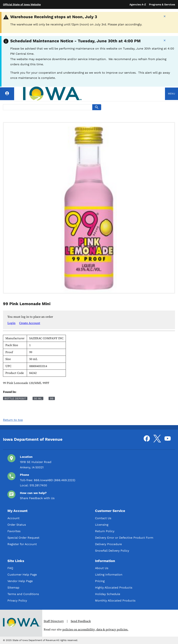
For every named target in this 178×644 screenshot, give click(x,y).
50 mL (38, 398)
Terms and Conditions (23, 594)
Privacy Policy (17, 601)
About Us (102, 568)
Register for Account (22, 544)
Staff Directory (54, 621)
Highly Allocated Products (114, 588)
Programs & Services (162, 4)
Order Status (17, 525)
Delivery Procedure (108, 544)
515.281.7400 (38, 485)
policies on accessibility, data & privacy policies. (95, 629)
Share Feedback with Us (37, 498)
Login (11, 323)
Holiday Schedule (108, 594)
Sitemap (13, 588)
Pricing (100, 581)
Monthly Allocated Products (115, 601)
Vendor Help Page (20, 581)
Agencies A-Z (138, 4)
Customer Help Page (22, 575)
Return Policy (105, 531)
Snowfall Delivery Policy (112, 551)
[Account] (7, 94)
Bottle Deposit (15, 398)
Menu (171, 94)
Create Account (30, 323)
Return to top (13, 420)
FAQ (10, 568)
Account (13, 518)
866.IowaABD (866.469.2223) (55, 480)
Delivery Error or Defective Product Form (124, 538)
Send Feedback (81, 621)
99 (52, 398)
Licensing (102, 525)
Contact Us (103, 518)
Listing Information (109, 575)
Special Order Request (23, 538)
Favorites (14, 531)
